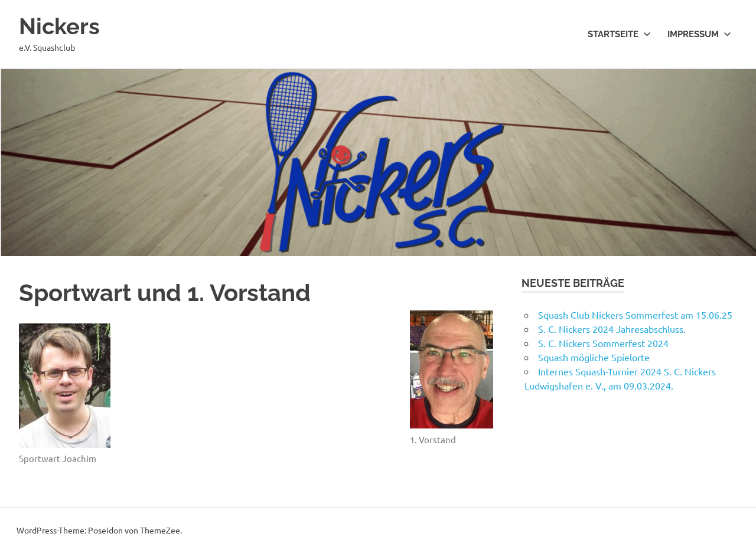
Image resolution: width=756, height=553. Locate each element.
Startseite (619, 34)
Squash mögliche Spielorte (594, 357)
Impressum (699, 34)
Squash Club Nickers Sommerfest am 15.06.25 (635, 315)
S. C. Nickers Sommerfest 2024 (603, 343)
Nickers (59, 26)
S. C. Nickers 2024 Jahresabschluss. (612, 329)
